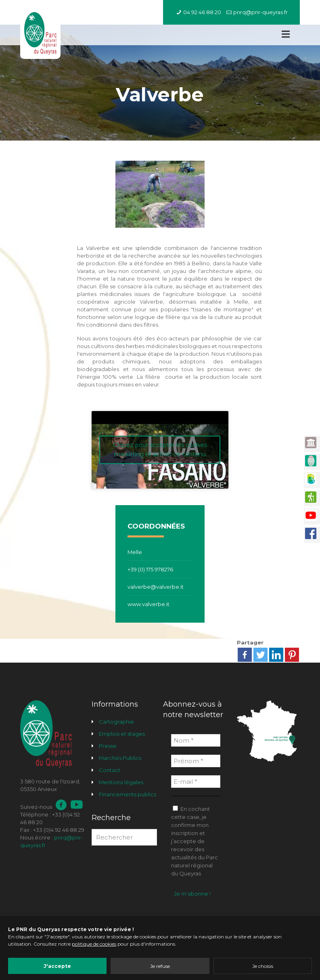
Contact (110, 770)
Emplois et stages (122, 734)
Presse (108, 746)
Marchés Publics (120, 758)
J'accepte (57, 966)
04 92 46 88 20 (202, 12)
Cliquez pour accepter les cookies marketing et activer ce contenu (160, 450)
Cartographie (116, 722)
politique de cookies (94, 944)
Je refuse (160, 966)
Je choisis (263, 966)
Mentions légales (121, 782)
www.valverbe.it (148, 604)
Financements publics (128, 794)
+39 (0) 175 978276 (150, 569)
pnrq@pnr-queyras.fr (260, 12)
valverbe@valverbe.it (156, 587)
